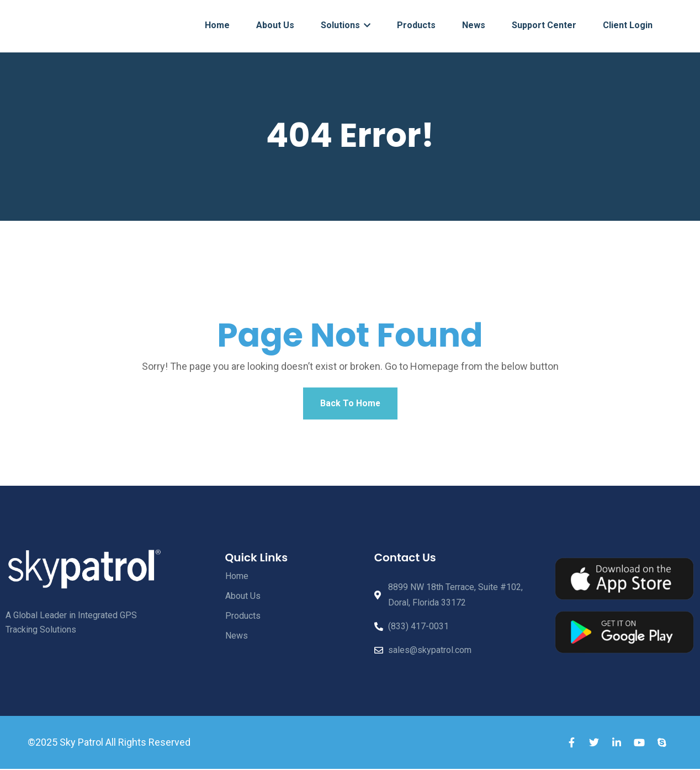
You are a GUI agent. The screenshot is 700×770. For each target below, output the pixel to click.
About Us (275, 25)
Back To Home (350, 404)
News (474, 25)
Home (217, 25)
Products (416, 25)
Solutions (346, 25)
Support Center (544, 25)
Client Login (628, 25)
